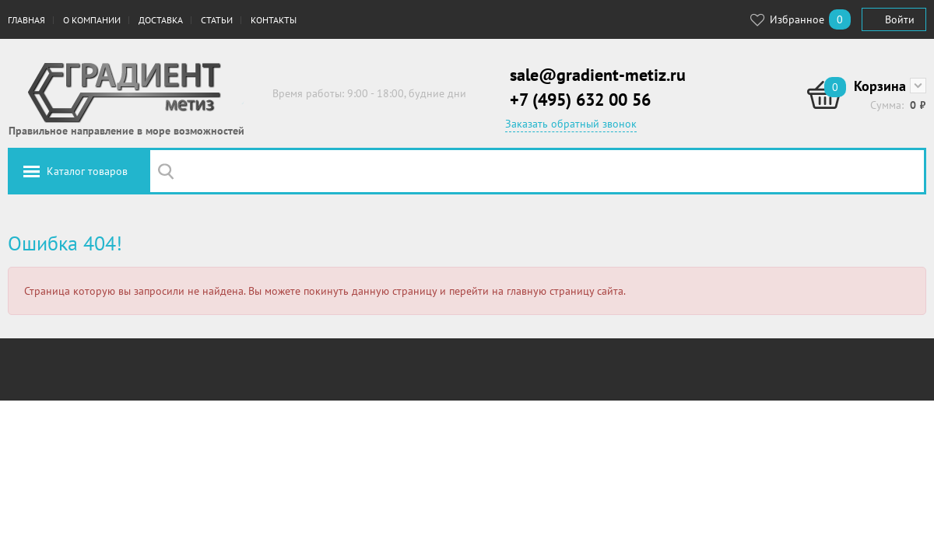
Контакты (274, 20)
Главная (26, 20)
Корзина (880, 86)
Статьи (217, 20)
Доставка (161, 20)
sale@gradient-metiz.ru (598, 75)
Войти (900, 19)
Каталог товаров (87, 171)
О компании (92, 20)
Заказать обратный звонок (571, 124)
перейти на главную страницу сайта (536, 291)
